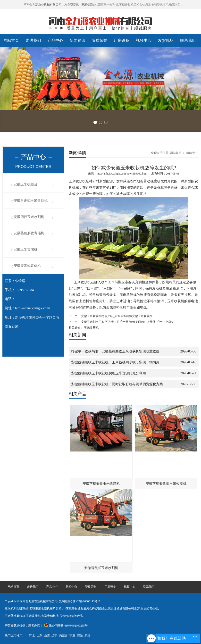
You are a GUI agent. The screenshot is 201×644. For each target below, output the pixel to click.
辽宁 (54, 636)
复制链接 (65, 601)
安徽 (80, 636)
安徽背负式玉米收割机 (101, 568)
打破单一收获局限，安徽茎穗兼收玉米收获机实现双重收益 (115, 351)
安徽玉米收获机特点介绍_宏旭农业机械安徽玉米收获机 (116, 316)
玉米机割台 (89, 5)
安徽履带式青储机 (27, 266)
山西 (47, 636)
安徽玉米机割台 (25, 184)
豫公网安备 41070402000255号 (66, 626)
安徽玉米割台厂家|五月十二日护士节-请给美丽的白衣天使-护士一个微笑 (127, 322)
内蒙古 (63, 636)
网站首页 (11, 40)
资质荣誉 (100, 40)
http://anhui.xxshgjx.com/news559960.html (122, 174)
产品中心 (55, 40)
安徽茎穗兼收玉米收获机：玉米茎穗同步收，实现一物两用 (115, 362)
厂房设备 (122, 40)
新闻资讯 (77, 40)
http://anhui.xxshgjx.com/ (33, 308)
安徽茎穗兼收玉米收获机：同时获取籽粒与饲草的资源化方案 (117, 384)
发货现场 (166, 40)
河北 (32, 636)
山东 (39, 636)
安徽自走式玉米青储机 (31, 201)
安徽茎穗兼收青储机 (29, 233)
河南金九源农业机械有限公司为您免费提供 (51, 5)
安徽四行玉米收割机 (29, 217)
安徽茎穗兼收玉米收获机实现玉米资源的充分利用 (109, 373)
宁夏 (72, 636)
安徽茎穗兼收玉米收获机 (101, 484)
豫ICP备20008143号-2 (86, 601)
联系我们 (188, 40)
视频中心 (144, 40)
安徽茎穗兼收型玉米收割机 (166, 484)
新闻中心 (192, 153)
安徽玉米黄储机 (25, 249)
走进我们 (33, 40)
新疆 (87, 636)
